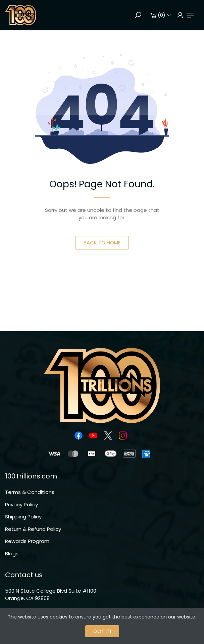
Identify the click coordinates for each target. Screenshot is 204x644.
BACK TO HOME (102, 243)
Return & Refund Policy (33, 529)
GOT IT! (102, 631)
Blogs (12, 554)
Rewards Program (27, 541)
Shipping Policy (23, 517)
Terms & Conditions (30, 492)
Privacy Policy (21, 504)
